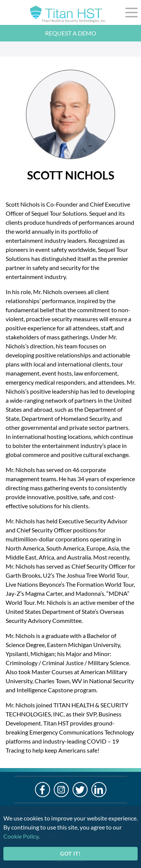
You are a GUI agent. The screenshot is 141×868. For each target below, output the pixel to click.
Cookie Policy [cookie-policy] (21, 836)
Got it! (70, 853)
